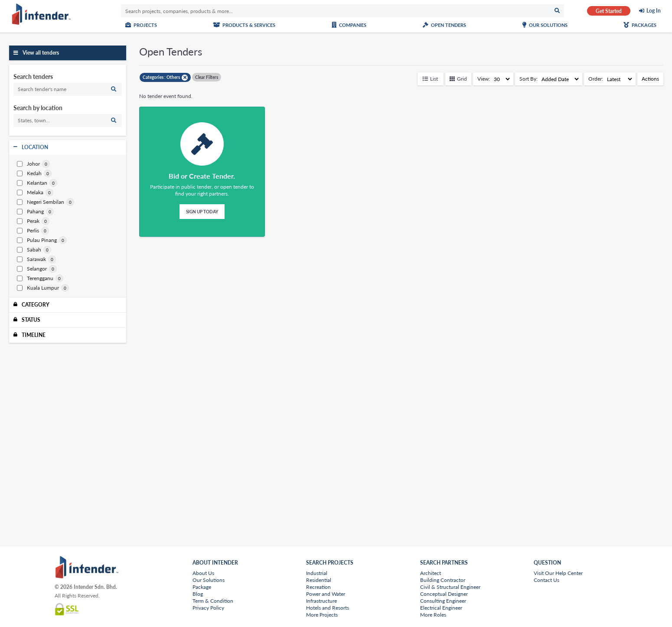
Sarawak (31, 259)
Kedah (29, 173)
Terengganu (35, 278)
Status (31, 320)
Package (202, 587)
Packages (640, 25)
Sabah (29, 250)
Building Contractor (443, 580)
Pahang (30, 212)
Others (177, 77)
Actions (650, 79)
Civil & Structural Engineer (450, 587)
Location (35, 147)
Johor (28, 164)
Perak (28, 221)
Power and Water (326, 594)
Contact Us (546, 580)
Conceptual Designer (444, 594)
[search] (68, 89)
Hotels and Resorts (328, 608)
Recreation (318, 587)
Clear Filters (207, 77)
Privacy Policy (208, 608)
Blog (198, 594)
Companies (349, 25)
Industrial (317, 573)
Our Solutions (545, 25)
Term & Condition (213, 601)
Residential (319, 580)
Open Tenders (444, 25)
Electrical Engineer (441, 608)
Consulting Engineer (443, 601)
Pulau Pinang (37, 240)
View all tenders (41, 53)
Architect (431, 573)
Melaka (30, 193)
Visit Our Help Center (558, 573)
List (430, 79)
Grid (458, 79)
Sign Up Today (202, 212)
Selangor (32, 269)
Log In (654, 11)
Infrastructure (321, 601)
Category (36, 305)
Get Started (609, 11)
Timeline (34, 335)
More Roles (433, 615)
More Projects (322, 615)
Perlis (28, 231)
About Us (203, 573)
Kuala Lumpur (38, 288)
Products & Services (244, 25)
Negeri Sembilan (41, 202)
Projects (141, 25)
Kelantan (32, 183)
